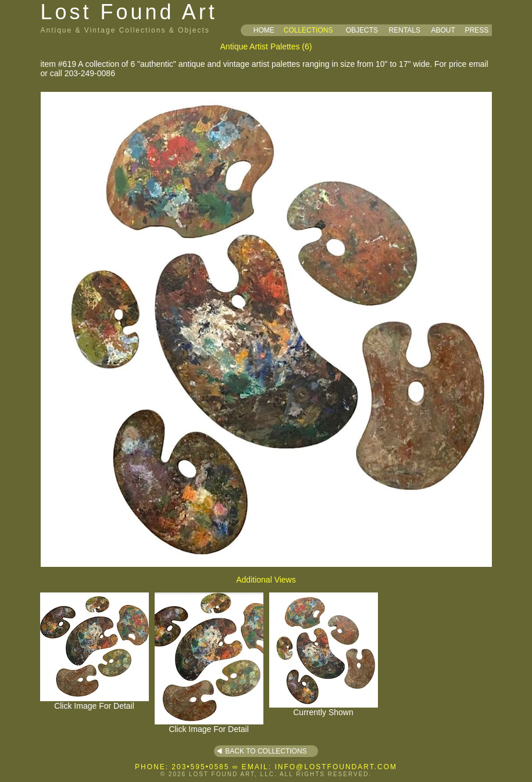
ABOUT (443, 30)
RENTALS (405, 30)
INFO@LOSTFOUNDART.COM (336, 767)
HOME (264, 30)
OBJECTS (362, 30)
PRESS (476, 30)
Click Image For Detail (94, 702)
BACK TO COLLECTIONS (266, 751)
